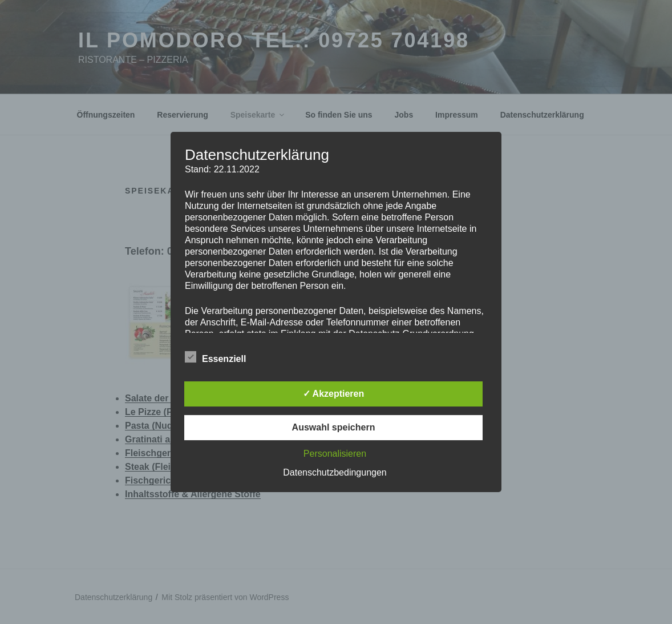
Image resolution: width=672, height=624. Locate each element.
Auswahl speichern (334, 427)
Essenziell (215, 357)
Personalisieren (335, 454)
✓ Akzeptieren (334, 394)
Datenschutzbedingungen (335, 472)
